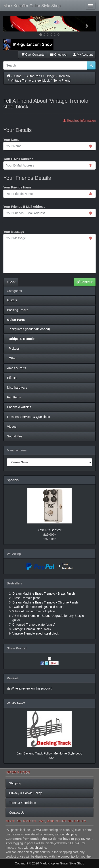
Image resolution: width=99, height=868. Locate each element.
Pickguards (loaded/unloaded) (29, 329)
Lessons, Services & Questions (29, 417)
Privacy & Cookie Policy (25, 793)
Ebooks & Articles (19, 407)
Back (11, 282)
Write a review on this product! (32, 688)
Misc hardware (17, 388)
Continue (85, 282)
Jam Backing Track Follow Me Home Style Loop (49, 753)
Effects (12, 378)
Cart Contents (33, 55)
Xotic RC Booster (49, 530)
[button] (10, 24)
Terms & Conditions (22, 803)
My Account (83, 55)
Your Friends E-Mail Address (24, 207)
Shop (18, 76)
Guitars (12, 300)
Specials (13, 480)
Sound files (15, 436)
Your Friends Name (17, 187)
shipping (71, 834)
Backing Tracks (18, 310)
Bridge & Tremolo (58, 76)
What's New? (16, 703)
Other (12, 358)
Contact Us (17, 813)
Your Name (11, 140)
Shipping (15, 783)
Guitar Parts (34, 76)
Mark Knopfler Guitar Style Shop (32, 6)
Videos (12, 427)
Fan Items (14, 397)
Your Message (14, 232)
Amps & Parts (17, 368)
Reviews (13, 678)
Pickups (13, 349)
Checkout (59, 55)
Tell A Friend (62, 80)
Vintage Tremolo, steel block (30, 80)
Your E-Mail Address (18, 159)
